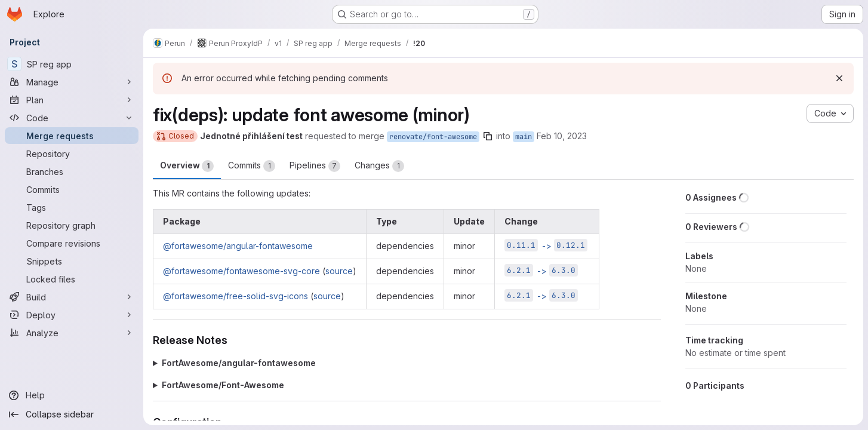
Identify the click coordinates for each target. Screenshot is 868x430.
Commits (252, 166)
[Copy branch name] (488, 136)
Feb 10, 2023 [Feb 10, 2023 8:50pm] (562, 136)
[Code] (72, 118)
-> (546, 246)
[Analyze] (72, 333)
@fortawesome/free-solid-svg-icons (236, 296)
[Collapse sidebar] (72, 414)
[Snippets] (72, 261)
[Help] (72, 395)
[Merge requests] (72, 136)
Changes (379, 166)
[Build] (72, 297)
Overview (187, 166)
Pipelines (315, 166)
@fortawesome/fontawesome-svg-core (241, 271)
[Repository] (72, 153)
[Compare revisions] (72, 243)
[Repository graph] (72, 225)
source (339, 271)
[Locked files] (72, 279)
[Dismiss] (839, 78)
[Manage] (72, 82)
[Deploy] (72, 315)
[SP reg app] (72, 64)
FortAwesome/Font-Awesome (223, 385)
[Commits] (72, 189)
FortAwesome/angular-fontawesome (239, 363)
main (524, 137)
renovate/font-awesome (433, 137)
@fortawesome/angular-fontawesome (238, 246)
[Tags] (72, 207)
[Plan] (72, 100)
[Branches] (72, 171)
